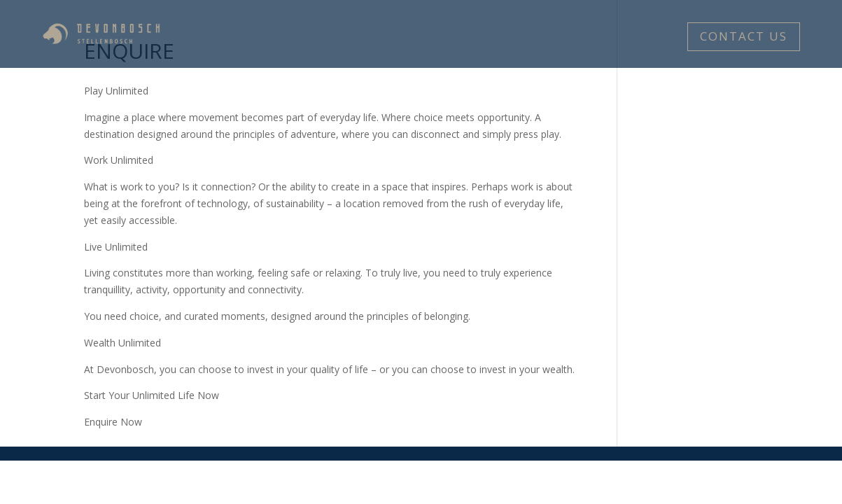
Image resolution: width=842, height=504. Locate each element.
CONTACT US (744, 36)
